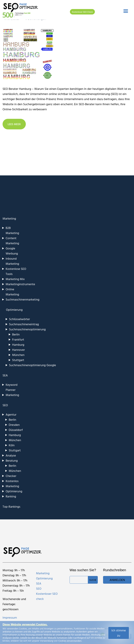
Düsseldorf (16, 430)
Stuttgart (18, 360)
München (18, 355)
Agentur (11, 414)
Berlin (16, 334)
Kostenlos (12, 481)
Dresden (14, 425)
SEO (5, 405)
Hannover (18, 350)
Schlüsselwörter (19, 319)
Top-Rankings (11, 507)
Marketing (9, 218)
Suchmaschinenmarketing (23, 299)
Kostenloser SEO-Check (82, 12)
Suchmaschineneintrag (24, 324)
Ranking (11, 496)
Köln (12, 445)
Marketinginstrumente (20, 284)
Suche (93, 580)
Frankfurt (18, 339)
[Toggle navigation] (126, 11)
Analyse (11, 455)
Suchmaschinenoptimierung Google (32, 365)
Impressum (10, 617)
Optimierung (14, 491)
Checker (11, 476)
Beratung (12, 460)
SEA (5, 375)
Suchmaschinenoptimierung (27, 329)
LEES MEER (14, 124)
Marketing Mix (15, 279)
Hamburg (18, 345)
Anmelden (117, 580)
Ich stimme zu (119, 633)
